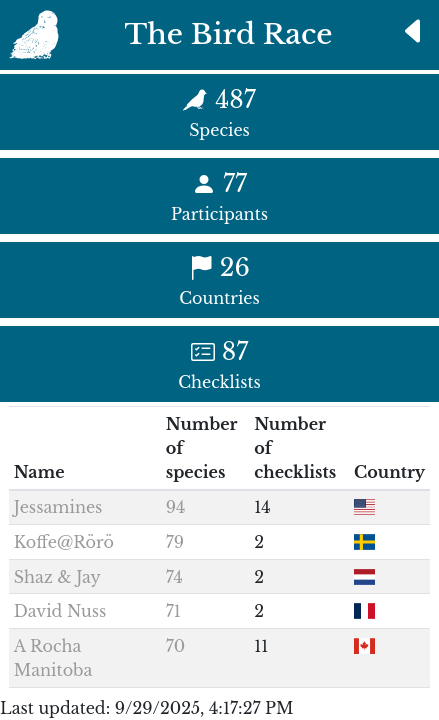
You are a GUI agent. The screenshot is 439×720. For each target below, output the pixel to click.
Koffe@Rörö (64, 542)
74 (174, 577)
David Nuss (60, 611)
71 (173, 611)
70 (175, 646)
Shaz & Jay (57, 577)
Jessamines (58, 507)
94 (176, 507)
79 (175, 542)
